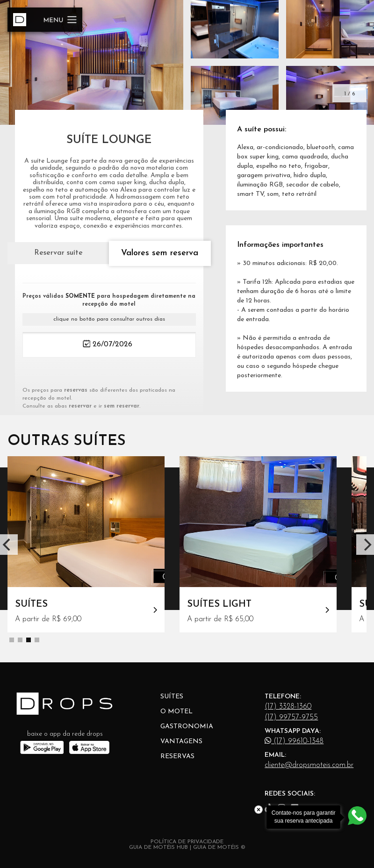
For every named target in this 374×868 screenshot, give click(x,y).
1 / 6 (349, 94)
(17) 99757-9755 (291, 717)
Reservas (177, 757)
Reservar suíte (58, 253)
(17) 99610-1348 (294, 741)
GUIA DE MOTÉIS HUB (158, 847)
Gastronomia (187, 727)
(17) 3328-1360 (288, 707)
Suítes (172, 697)
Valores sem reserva (160, 253)
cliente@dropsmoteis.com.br (309, 765)
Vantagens (181, 742)
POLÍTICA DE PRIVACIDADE (187, 842)
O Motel (176, 712)
